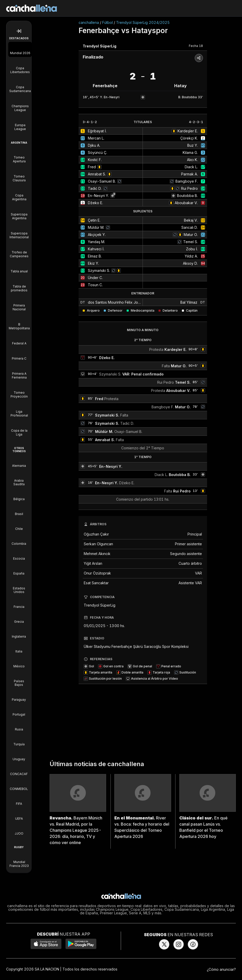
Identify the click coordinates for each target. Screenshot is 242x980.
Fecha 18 (196, 46)
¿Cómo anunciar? (221, 969)
